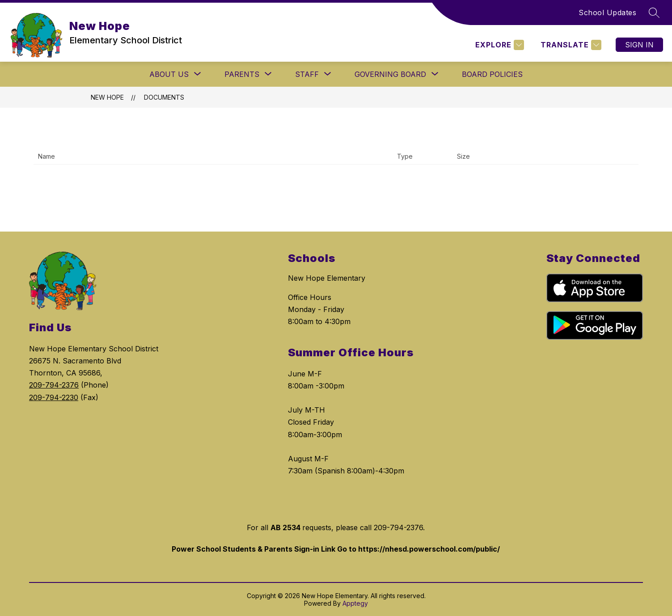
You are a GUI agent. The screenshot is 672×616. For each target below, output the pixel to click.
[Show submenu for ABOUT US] (169, 74)
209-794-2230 (54, 397)
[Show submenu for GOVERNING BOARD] (390, 74)
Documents (164, 97)
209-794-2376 (54, 385)
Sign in (639, 45)
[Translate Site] (570, 45)
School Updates (607, 13)
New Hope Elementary (327, 278)
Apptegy (355, 603)
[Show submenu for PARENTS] (242, 74)
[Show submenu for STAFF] (307, 74)
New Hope (107, 97)
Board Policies (492, 74)
